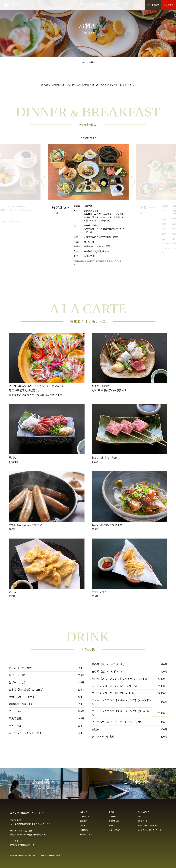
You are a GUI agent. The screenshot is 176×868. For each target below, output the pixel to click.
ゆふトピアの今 (116, 832)
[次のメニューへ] (133, 182)
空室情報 (113, 817)
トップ (58, 5)
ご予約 (112, 812)
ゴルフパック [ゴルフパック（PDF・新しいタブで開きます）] (143, 822)
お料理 (116, 5)
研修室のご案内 (87, 837)
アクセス (137, 5)
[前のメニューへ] (43, 182)
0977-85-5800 (27, 831)
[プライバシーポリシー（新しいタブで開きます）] (152, 827)
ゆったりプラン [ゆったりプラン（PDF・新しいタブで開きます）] (144, 817)
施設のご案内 (103, 5)
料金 (126, 5)
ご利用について (86, 5)
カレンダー (70, 5)
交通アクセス (115, 822)
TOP (83, 62)
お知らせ (113, 827)
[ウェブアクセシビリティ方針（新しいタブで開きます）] (152, 832)
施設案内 (84, 822)
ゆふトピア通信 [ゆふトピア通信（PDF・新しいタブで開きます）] (144, 812)
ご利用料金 (85, 832)
